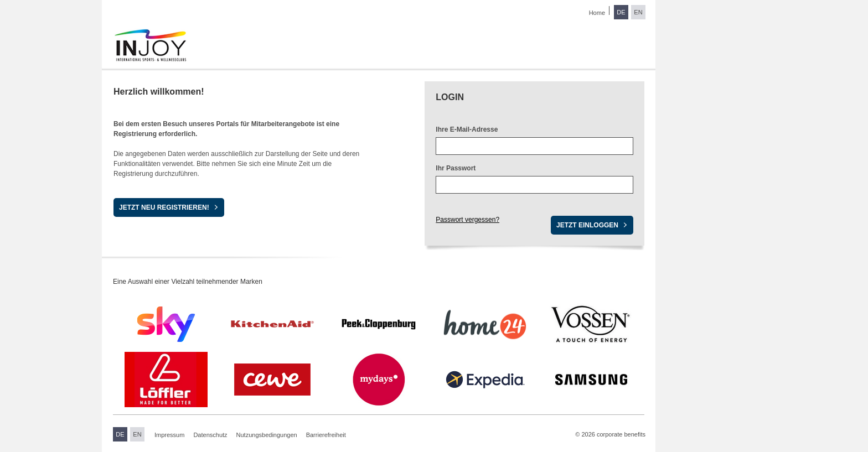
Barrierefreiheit (326, 435)
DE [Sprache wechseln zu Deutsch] (621, 12)
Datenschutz (210, 435)
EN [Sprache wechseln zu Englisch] (638, 12)
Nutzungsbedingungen (267, 435)
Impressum (169, 435)
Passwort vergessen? (467, 220)
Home (597, 13)
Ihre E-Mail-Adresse (467, 129)
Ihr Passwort (456, 168)
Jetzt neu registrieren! (164, 207)
